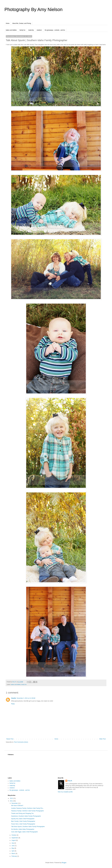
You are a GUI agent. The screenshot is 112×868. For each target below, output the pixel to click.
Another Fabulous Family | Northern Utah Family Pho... (28, 808)
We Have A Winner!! (17, 806)
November (15, 803)
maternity (31, 30)
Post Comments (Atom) (21, 742)
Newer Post (10, 739)
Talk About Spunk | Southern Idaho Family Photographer (28, 827)
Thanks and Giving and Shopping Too (22, 813)
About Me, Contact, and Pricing (22, 23)
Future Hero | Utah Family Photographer (23, 824)
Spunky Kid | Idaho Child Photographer (23, 819)
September (15, 838)
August (14, 840)
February (14, 856)
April (13, 851)
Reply (13, 704)
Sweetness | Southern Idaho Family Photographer (26, 816)
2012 (12, 798)
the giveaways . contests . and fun (55, 30)
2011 (12, 801)
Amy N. (70, 781)
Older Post (102, 739)
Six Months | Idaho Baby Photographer (23, 829)
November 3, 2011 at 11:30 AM (26, 698)
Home (8, 23)
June (13, 846)
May (13, 848)
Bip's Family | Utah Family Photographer (23, 821)
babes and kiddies (11, 30)
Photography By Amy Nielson (33, 9)
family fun (22, 30)
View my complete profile (65, 792)
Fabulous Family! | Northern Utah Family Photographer (27, 811)
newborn (39, 30)
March (14, 854)
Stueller (14, 698)
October (14, 835)
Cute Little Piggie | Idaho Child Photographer (24, 832)
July (13, 843)
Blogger (64, 863)
